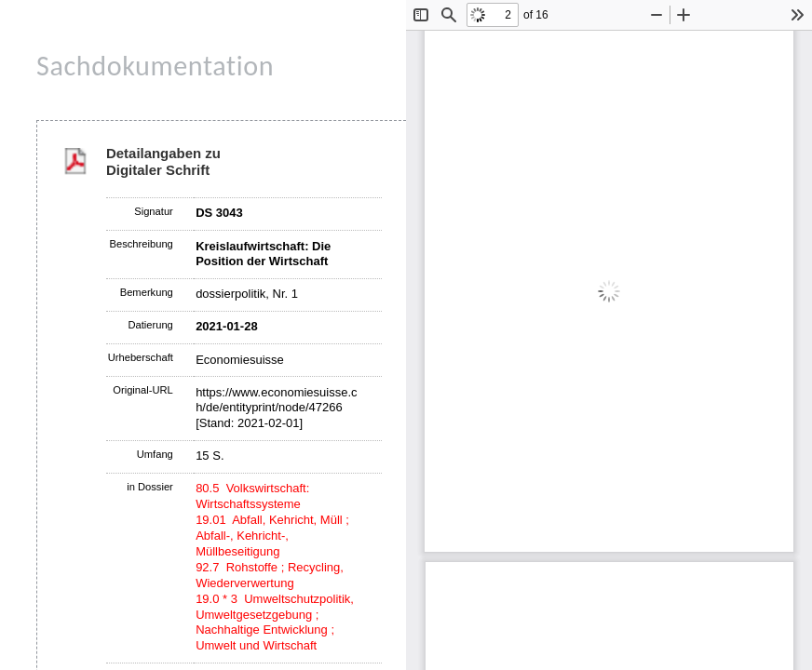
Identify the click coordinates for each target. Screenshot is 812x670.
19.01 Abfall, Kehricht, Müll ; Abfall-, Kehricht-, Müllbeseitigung (272, 536)
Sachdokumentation (155, 66)
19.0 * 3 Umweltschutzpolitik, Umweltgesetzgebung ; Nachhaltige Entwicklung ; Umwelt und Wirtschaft (275, 623)
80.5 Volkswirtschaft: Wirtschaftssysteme (252, 496)
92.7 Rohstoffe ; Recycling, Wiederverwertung (270, 575)
